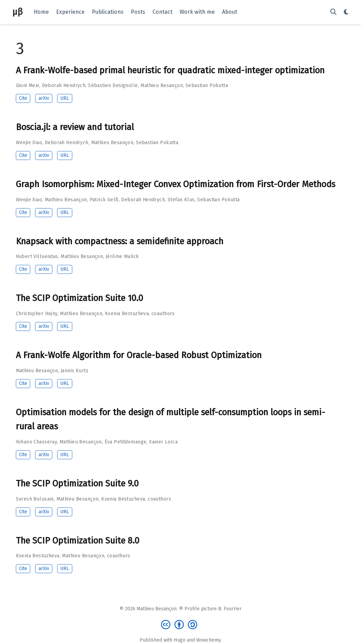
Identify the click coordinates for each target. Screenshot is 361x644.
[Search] (333, 12)
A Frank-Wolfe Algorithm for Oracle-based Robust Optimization (139, 355)
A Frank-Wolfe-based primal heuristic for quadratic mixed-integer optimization (170, 70)
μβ (18, 12)
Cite (23, 98)
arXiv (44, 98)
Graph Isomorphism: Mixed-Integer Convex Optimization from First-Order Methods (176, 184)
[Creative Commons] (180, 624)
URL (65, 98)
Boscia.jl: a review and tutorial (75, 127)
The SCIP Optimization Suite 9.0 (77, 484)
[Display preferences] (346, 12)
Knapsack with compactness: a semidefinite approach (120, 241)
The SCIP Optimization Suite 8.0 (78, 541)
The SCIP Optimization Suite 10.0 (79, 298)
